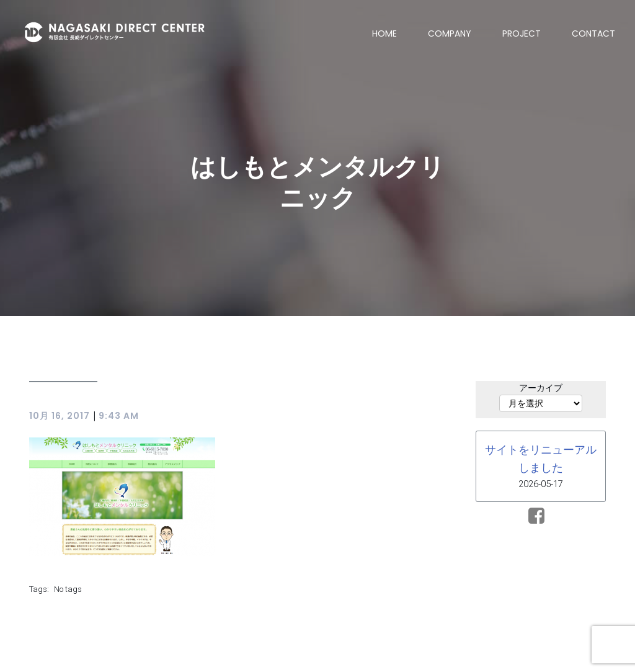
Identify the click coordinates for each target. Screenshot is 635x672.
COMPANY (450, 34)
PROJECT (522, 34)
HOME (384, 34)
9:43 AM (119, 416)
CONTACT (593, 34)
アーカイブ (541, 388)
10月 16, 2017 (60, 416)
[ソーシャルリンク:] (541, 517)
